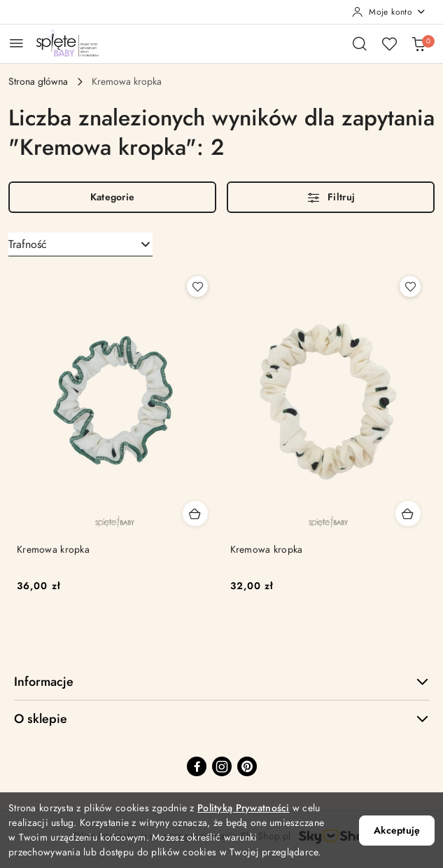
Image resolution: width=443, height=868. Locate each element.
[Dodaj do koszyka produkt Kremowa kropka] (195, 514)
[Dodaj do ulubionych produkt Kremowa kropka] (197, 287)
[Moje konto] (389, 12)
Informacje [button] (221, 681)
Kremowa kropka (53, 550)
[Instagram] (222, 766)
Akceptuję (397, 831)
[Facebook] (197, 766)
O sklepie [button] (221, 718)
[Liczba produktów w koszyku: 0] (419, 43)
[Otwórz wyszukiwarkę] (360, 43)
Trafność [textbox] (28, 244)
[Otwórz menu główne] (16, 43)
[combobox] (80, 244)
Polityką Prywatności (244, 808)
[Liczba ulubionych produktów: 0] (389, 43)
